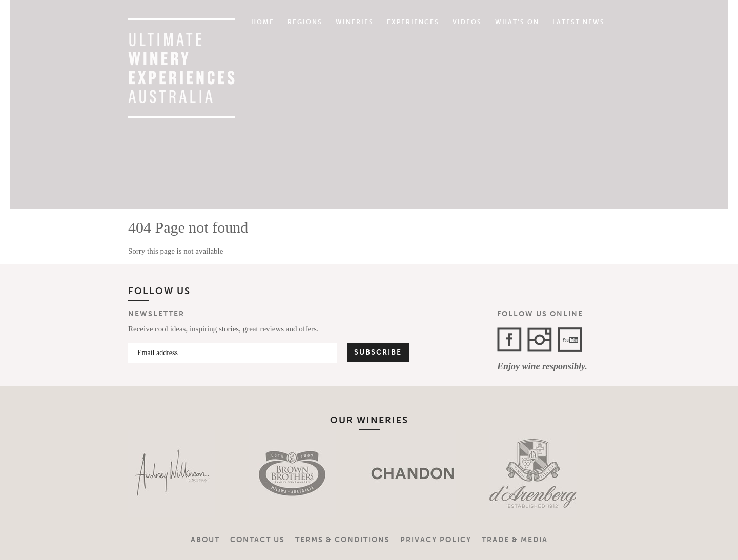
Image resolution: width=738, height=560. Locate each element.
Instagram (540, 340)
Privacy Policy (436, 540)
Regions (305, 22)
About (205, 540)
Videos (467, 22)
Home (263, 22)
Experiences (413, 22)
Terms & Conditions (343, 540)
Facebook (509, 340)
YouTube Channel (570, 340)
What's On (517, 22)
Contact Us (258, 540)
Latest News (579, 22)
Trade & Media (515, 540)
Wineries (355, 22)
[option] (173, 473)
